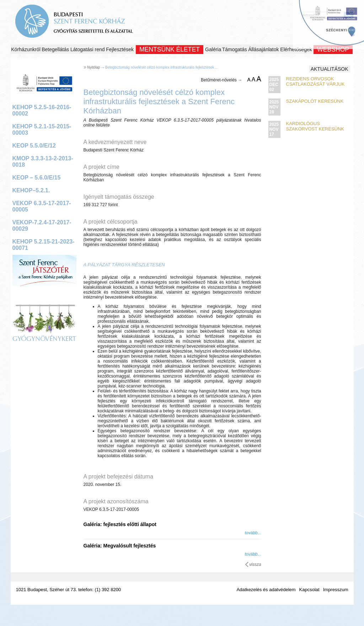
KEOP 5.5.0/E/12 (34, 146)
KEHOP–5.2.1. (31, 190)
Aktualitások (330, 69)
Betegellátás (55, 49)
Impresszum (336, 590)
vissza (253, 565)
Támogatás (235, 49)
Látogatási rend (88, 49)
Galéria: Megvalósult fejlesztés (120, 546)
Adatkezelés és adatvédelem (266, 590)
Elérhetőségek (296, 49)
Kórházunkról (26, 49)
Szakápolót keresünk (315, 101)
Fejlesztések (120, 49)
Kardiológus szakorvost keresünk (315, 126)
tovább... (253, 533)
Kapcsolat (309, 590)
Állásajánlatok (263, 49)
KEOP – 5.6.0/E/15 (37, 178)
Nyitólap (93, 67)
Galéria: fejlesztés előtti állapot (120, 524)
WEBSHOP (333, 49)
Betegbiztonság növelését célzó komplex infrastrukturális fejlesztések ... (162, 67)
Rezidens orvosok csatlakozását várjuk (315, 81)
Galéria (213, 49)
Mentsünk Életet (170, 49)
